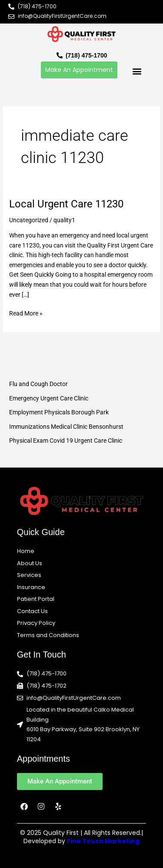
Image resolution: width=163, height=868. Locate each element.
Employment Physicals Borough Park (59, 412)
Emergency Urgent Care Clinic (49, 398)
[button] (137, 71)
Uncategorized (29, 220)
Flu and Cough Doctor (38, 384)
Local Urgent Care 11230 (66, 204)
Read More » (26, 313)
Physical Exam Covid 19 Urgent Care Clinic (66, 441)
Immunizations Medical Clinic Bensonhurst (66, 427)
